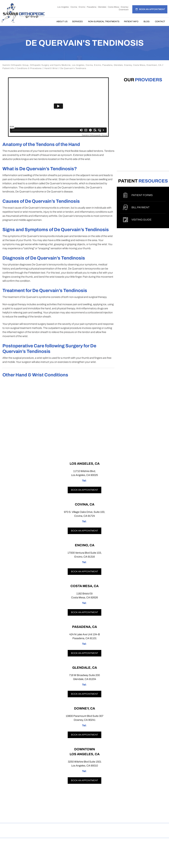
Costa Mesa (113, 7)
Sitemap (59, 828)
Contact (160, 22)
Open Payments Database (84, 833)
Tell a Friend (98, 828)
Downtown (124, 10)
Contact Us (119, 828)
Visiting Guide (142, 220)
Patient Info (131, 22)
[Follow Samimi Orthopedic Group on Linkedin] (97, 816)
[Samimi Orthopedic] (23, 13)
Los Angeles (63, 7)
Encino (82, 7)
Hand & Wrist (51, 68)
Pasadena (92, 7)
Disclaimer (25, 828)
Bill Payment (141, 207)
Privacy (43, 828)
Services (77, 22)
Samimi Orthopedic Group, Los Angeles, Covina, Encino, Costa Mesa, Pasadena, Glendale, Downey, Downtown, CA (86, 845)
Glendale (102, 7)
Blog (146, 22)
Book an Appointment (152, 9)
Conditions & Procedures (29, 68)
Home (51, 22)
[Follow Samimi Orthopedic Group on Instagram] (72, 816)
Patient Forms (142, 195)
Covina (74, 7)
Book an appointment (84, 490)
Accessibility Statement (148, 828)
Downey (125, 7)
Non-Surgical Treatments (104, 22)
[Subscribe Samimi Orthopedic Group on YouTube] (109, 816)
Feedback (77, 828)
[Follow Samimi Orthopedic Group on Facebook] (60, 816)
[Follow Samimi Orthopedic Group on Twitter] (85, 816)
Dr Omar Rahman (84, 849)
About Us (62, 22)
